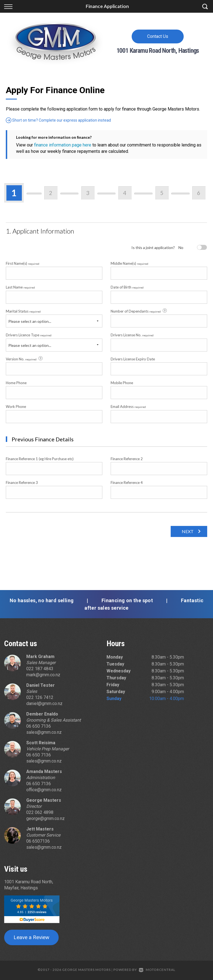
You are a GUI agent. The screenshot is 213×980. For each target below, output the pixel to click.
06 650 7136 (39, 726)
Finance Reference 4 (127, 483)
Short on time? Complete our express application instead (58, 120)
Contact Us (158, 36)
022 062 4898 (40, 812)
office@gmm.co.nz (44, 790)
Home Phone (16, 383)
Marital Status (23, 311)
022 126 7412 (40, 697)
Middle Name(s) (129, 263)
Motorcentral (157, 970)
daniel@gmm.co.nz (44, 703)
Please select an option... (30, 321)
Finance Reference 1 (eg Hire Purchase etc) (40, 459)
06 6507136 (38, 841)
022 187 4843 (40, 669)
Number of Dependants (139, 311)
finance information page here (63, 145)
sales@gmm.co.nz (44, 732)
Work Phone (16, 407)
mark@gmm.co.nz (43, 675)
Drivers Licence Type (29, 335)
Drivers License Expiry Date (133, 359)
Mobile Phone (122, 383)
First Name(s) (23, 263)
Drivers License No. (132, 335)
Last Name (20, 287)
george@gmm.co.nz (46, 818)
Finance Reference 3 (22, 483)
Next (188, 531)
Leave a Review (31, 937)
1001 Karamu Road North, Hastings (158, 51)
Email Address (128, 407)
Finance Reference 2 (127, 459)
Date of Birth (127, 287)
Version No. (25, 359)
